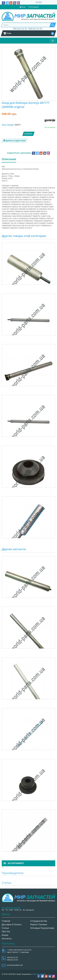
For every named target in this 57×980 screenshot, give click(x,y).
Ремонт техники (39, 924)
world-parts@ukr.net (15, 965)
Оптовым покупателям (42, 928)
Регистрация (34, 7)
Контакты (7, 938)
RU (40, 2)
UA (37, 2)
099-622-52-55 (20, 29)
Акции (5, 935)
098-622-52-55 (35, 29)
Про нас (6, 931)
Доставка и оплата (12, 924)
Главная (6, 921)
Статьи (5, 928)
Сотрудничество (39, 921)
